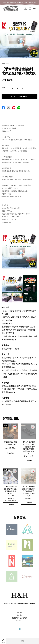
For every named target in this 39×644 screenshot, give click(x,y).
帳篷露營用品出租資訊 (20, 618)
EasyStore (32, 604)
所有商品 (20, 612)
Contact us (20, 621)
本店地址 (20, 615)
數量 (3, 87)
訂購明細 (24, 401)
